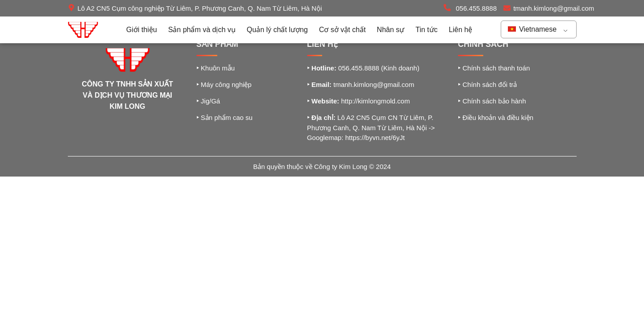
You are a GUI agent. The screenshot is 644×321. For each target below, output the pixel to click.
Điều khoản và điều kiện (496, 117)
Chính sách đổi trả (487, 84)
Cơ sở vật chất (343, 30)
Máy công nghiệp (224, 84)
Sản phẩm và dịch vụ (202, 30)
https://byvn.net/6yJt (375, 138)
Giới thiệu (142, 30)
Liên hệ (461, 30)
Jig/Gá (208, 101)
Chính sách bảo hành (492, 101)
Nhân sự (391, 30)
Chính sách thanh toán (494, 68)
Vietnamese (532, 29)
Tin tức (427, 30)
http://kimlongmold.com (375, 101)
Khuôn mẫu (216, 68)
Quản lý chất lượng (277, 30)
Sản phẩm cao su (224, 117)
